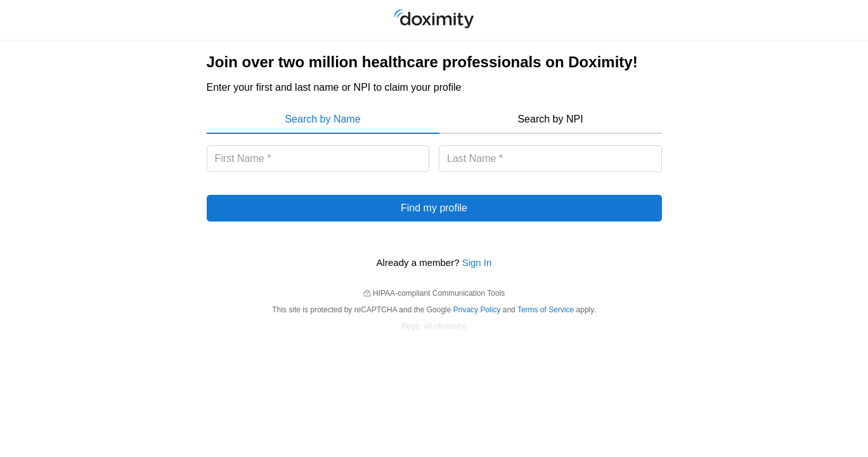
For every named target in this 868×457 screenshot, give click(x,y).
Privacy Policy (477, 310)
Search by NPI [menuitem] (550, 119)
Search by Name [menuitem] (322, 119)
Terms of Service (546, 310)
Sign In (477, 262)
